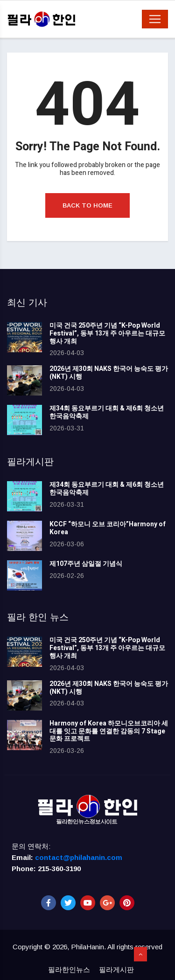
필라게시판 (116, 970)
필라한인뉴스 (69, 970)
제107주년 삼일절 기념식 (86, 564)
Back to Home (87, 205)
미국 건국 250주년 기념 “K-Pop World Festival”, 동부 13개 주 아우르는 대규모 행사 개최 (107, 333)
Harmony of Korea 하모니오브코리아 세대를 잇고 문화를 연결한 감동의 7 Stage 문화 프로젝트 (109, 731)
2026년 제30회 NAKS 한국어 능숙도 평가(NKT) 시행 (109, 373)
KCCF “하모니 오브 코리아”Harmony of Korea (108, 528)
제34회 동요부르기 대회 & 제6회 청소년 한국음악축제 (107, 412)
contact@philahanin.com (79, 857)
